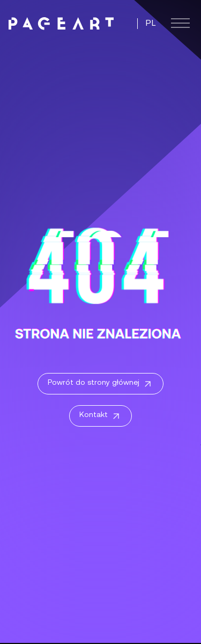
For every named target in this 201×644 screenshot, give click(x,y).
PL (151, 24)
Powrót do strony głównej (100, 384)
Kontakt (100, 416)
